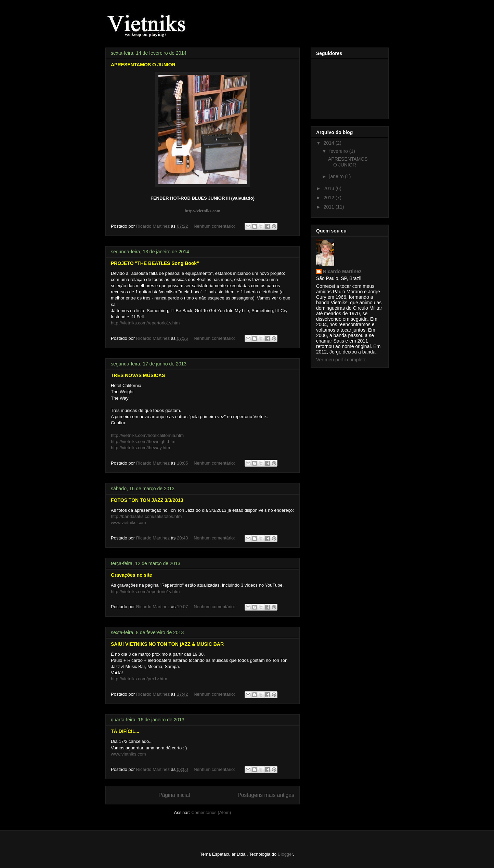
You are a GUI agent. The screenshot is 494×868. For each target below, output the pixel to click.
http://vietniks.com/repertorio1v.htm (145, 323)
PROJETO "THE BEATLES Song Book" (155, 263)
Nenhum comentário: (215, 226)
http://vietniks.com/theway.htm (140, 448)
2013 (330, 188)
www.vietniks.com (128, 523)
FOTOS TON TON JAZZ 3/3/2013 (147, 500)
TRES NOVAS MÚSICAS (138, 375)
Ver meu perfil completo (341, 360)
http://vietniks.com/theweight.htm (143, 442)
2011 (330, 207)
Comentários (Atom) (211, 812)
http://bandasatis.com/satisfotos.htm (146, 516)
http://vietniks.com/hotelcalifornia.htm (147, 435)
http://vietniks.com (203, 211)
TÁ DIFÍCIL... (125, 731)
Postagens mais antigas (266, 795)
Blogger (285, 854)
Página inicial (174, 795)
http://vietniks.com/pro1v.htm (139, 679)
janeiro (337, 176)
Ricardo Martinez (342, 271)
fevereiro (339, 151)
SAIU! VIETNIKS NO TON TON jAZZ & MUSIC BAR (167, 644)
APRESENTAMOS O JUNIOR (143, 65)
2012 (330, 198)
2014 (330, 143)
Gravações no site (132, 575)
